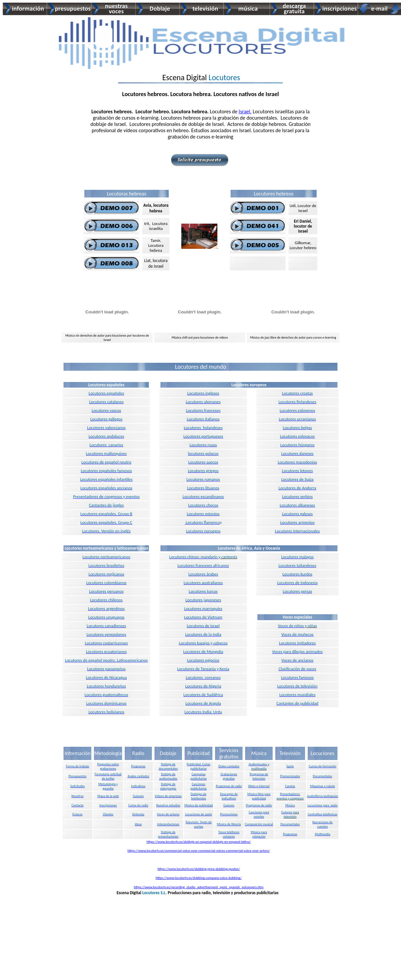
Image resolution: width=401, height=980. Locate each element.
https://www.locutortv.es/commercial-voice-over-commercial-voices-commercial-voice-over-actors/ (199, 851)
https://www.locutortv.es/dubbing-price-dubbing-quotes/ (199, 869)
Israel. (245, 111)
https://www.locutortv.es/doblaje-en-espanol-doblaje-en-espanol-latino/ (199, 842)
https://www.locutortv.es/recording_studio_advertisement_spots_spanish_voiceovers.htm (199, 887)
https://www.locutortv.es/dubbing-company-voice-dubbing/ (199, 878)
